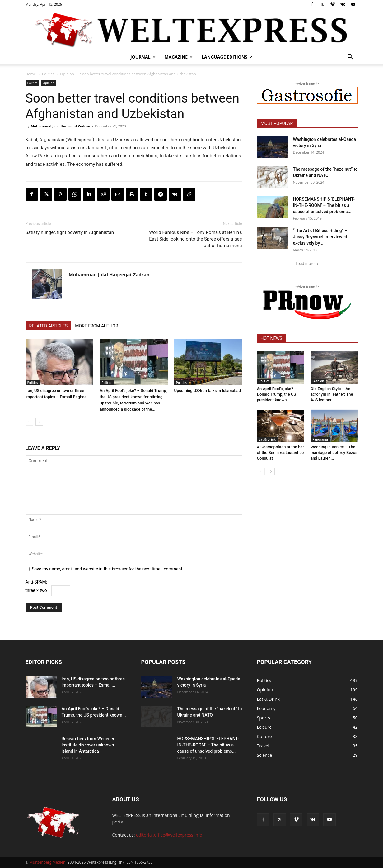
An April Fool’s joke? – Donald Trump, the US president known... (277, 394)
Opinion (67, 74)
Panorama (320, 439)
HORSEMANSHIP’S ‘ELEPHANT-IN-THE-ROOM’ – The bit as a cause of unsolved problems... (324, 205)
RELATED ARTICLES (49, 326)
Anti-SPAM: (36, 582)
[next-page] (39, 422)
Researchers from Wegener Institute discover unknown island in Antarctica (88, 745)
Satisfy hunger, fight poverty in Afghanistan (70, 232)
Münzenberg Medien (48, 862)
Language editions (227, 57)
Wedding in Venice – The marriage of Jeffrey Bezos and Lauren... (334, 453)
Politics (48, 74)
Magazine (179, 57)
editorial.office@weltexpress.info (169, 835)
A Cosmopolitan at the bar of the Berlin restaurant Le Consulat (280, 453)
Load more (307, 263)
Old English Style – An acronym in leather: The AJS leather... (332, 394)
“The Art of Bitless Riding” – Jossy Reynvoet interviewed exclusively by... (320, 237)
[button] (350, 57)
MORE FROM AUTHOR (96, 326)
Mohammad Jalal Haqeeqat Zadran (61, 126)
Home (31, 74)
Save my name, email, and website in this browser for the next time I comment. (108, 569)
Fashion (318, 381)
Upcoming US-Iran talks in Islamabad (208, 391)
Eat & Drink (267, 439)
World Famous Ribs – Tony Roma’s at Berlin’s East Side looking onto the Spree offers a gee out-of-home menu (195, 239)
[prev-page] (29, 422)
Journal (143, 57)
